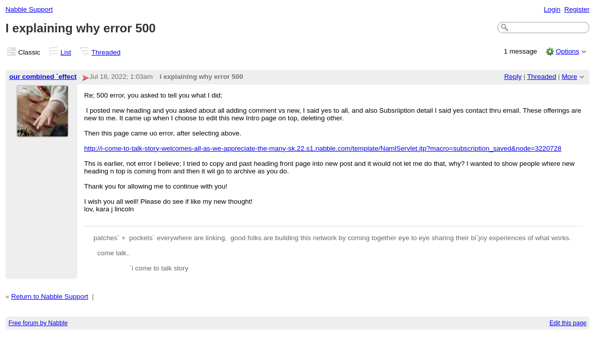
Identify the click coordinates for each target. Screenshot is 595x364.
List (66, 52)
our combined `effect (43, 77)
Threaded (106, 52)
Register (577, 9)
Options (567, 51)
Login (552, 9)
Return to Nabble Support (50, 297)
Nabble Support (29, 9)
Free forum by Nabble (38, 323)
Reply (513, 77)
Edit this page (568, 323)
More (569, 77)
